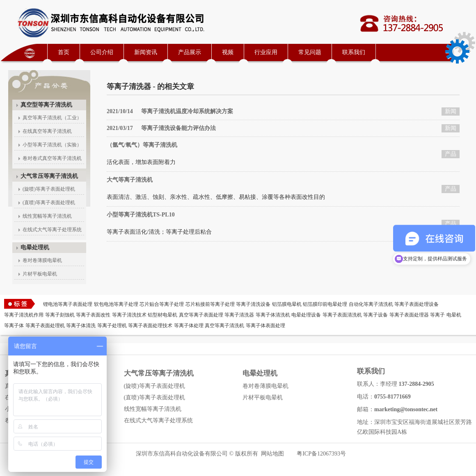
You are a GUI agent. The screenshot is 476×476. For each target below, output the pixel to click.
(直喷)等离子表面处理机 (49, 203)
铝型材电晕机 (162, 315)
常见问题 (310, 52)
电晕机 (454, 315)
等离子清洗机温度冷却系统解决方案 (170, 111)
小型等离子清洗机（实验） (52, 145)
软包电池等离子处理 (116, 304)
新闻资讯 (146, 52)
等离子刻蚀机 (60, 315)
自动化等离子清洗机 (371, 304)
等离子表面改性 (93, 315)
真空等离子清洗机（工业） (52, 118)
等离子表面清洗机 (342, 315)
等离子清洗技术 (129, 315)
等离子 (437, 315)
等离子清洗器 (239, 315)
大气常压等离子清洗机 (49, 176)
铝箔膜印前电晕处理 (325, 304)
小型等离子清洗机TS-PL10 (141, 215)
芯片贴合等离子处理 (162, 304)
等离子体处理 (189, 326)
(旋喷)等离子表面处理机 (49, 189)
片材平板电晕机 (40, 274)
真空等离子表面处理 (201, 315)
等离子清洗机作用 (24, 315)
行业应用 (266, 52)
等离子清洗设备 (253, 304)
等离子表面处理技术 (150, 326)
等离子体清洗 (81, 326)
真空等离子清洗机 (224, 326)
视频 (228, 52)
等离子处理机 (112, 326)
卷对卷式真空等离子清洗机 (52, 158)
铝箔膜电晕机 (287, 304)
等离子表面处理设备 (416, 304)
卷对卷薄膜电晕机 (42, 260)
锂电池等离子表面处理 (68, 304)
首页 (64, 52)
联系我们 (354, 52)
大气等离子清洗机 (130, 180)
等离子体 (14, 326)
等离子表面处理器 (409, 315)
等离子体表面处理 (265, 326)
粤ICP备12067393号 (321, 454)
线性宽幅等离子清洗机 (47, 216)
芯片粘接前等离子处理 (210, 304)
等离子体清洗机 (273, 315)
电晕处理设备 (306, 315)
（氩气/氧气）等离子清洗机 (142, 145)
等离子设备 (375, 315)
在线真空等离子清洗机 (47, 131)
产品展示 (190, 52)
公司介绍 (102, 52)
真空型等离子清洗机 (46, 105)
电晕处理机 (35, 247)
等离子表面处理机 (45, 326)
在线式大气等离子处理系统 (52, 230)
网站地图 (272, 454)
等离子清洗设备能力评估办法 (161, 128)
